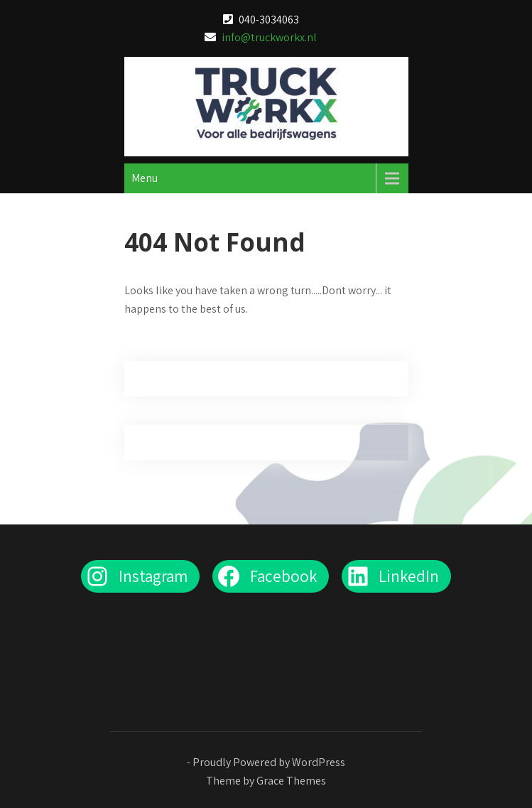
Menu (145, 178)
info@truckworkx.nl (269, 37)
